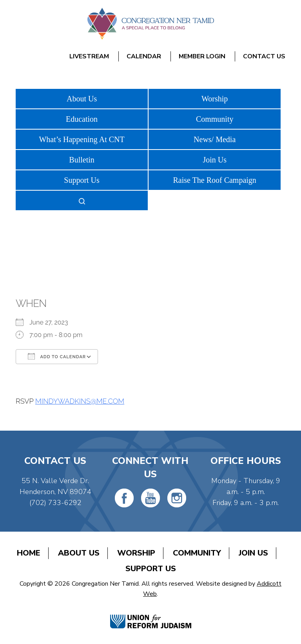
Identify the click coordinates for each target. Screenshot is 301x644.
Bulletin (82, 160)
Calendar (144, 56)
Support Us (82, 180)
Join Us (215, 160)
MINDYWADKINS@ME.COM (80, 401)
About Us (82, 99)
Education (82, 119)
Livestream (89, 56)
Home (29, 553)
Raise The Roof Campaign (214, 180)
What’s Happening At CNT (82, 139)
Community (215, 119)
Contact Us (264, 56)
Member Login (202, 56)
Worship (215, 99)
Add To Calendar (57, 356)
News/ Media (215, 139)
